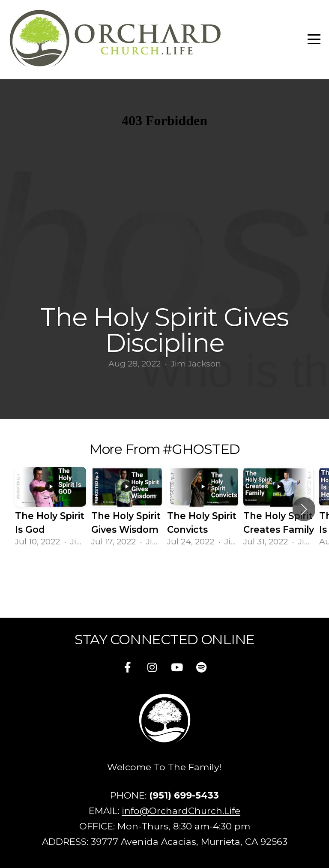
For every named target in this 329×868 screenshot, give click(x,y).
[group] (51, 509)
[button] (304, 509)
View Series (164, 577)
